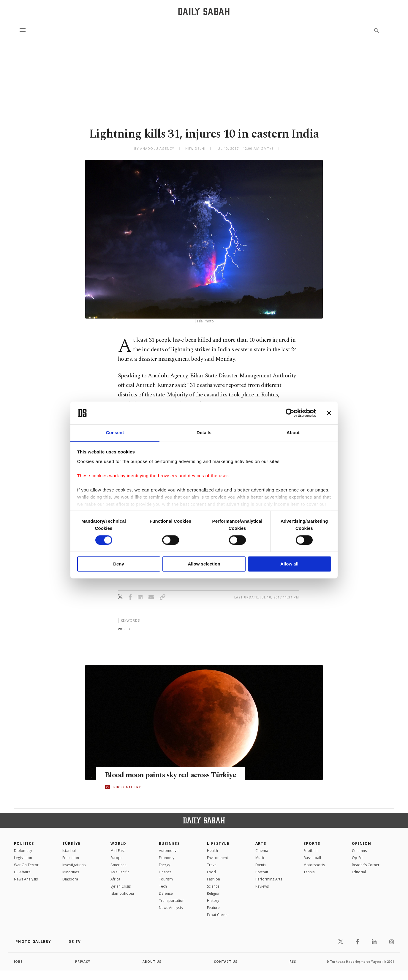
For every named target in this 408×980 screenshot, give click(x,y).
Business (169, 843)
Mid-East (118, 851)
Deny (119, 564)
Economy (167, 858)
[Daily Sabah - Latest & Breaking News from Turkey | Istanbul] (204, 11)
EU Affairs (22, 872)
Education (71, 858)
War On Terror (26, 865)
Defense (166, 893)
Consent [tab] (115, 433)
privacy (83, 962)
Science (213, 886)
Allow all (289, 564)
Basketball (312, 858)
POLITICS (24, 843)
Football (310, 851)
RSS (293, 962)
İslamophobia (122, 893)
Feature (213, 908)
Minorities (71, 872)
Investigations (74, 865)
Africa (115, 879)
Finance (165, 872)
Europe (117, 858)
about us (152, 962)
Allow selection (204, 564)
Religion (214, 893)
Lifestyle (218, 843)
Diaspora (70, 879)
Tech (163, 886)
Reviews (262, 886)
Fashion (214, 879)
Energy (165, 865)
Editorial (359, 872)
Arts (261, 843)
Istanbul (69, 851)
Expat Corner (218, 915)
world (124, 629)
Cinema (262, 851)
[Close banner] (329, 413)
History (213, 901)
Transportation (172, 901)
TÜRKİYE (72, 843)
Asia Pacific (120, 872)
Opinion (362, 843)
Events (261, 865)
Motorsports (314, 865)
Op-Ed (357, 858)
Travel (212, 865)
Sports (312, 843)
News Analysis (26, 879)
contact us (226, 962)
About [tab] (293, 433)
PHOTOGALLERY (127, 787)
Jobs (18, 962)
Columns (359, 851)
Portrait (262, 872)
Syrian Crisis (121, 886)
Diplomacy (23, 851)
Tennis (309, 872)
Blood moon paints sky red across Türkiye (171, 775)
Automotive (169, 851)
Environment (218, 858)
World (118, 843)
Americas (118, 865)
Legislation (23, 858)
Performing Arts (269, 879)
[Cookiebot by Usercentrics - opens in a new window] (290, 413)
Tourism (166, 879)
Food (211, 872)
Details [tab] (204, 433)
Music (260, 858)
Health (212, 851)
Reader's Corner (366, 865)
